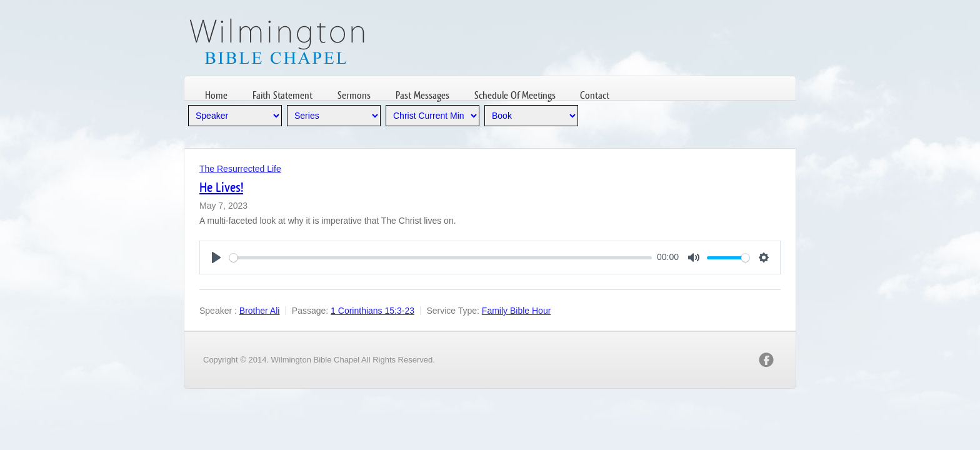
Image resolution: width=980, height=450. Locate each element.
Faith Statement (282, 95)
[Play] (216, 257)
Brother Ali (260, 311)
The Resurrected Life (240, 169)
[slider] (441, 258)
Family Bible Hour (516, 311)
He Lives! (221, 187)
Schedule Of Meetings (515, 95)
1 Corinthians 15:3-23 (372, 311)
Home (216, 95)
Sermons (354, 95)
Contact (595, 95)
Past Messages (422, 95)
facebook (766, 360)
